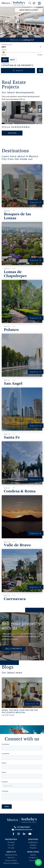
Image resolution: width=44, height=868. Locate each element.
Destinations (33, 842)
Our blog (33, 860)
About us (11, 858)
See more (12, 133)
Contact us (33, 858)
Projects (33, 848)
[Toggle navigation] (39, 3)
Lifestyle (33, 845)
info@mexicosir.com (22, 830)
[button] (18, 35)
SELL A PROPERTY (14, 649)
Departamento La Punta (29, 10)
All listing (11, 842)
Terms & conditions (11, 863)
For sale (11, 848)
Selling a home (11, 855)
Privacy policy (11, 860)
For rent (11, 845)
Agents (33, 855)
